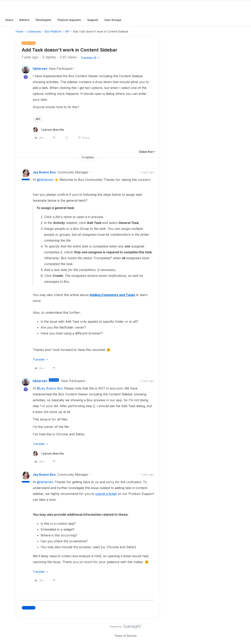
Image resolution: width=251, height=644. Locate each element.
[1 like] (48, 130)
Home (20, 31)
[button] (91, 58)
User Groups (113, 20)
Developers (44, 20)
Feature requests (69, 20)
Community (34, 31)
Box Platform (53, 31)
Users (9, 20)
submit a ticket (106, 494)
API (67, 31)
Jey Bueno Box (44, 172)
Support (93, 20)
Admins (24, 20)
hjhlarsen (40, 69)
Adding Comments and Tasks (112, 295)
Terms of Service (125, 636)
